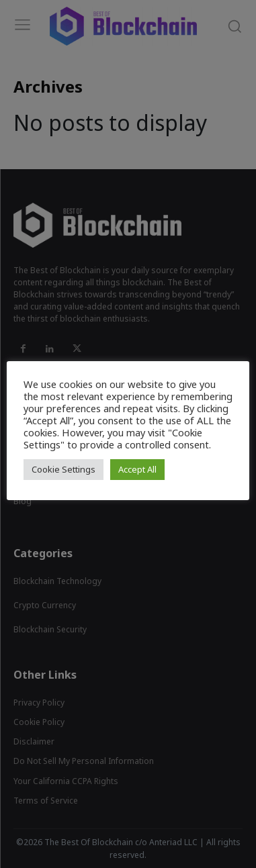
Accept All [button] (137, 469)
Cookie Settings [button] (63, 469)
